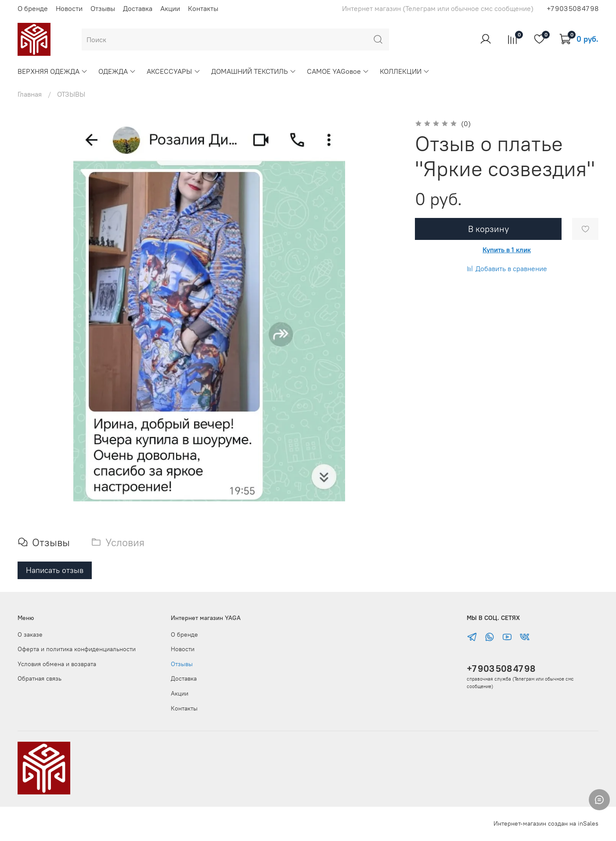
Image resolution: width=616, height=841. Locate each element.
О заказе (30, 634)
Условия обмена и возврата (57, 664)
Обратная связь (40, 678)
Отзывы (103, 8)
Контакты (203, 8)
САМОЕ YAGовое (338, 71)
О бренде (33, 8)
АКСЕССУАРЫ (173, 71)
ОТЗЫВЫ (71, 94)
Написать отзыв (55, 570)
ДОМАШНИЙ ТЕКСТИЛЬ (254, 71)
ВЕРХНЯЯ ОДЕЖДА (53, 71)
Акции (170, 8)
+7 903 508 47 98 (501, 669)
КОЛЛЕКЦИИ (405, 71)
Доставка (138, 8)
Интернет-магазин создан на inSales (546, 823)
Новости (69, 8)
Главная (30, 94)
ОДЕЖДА (117, 71)
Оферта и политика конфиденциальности (77, 649)
